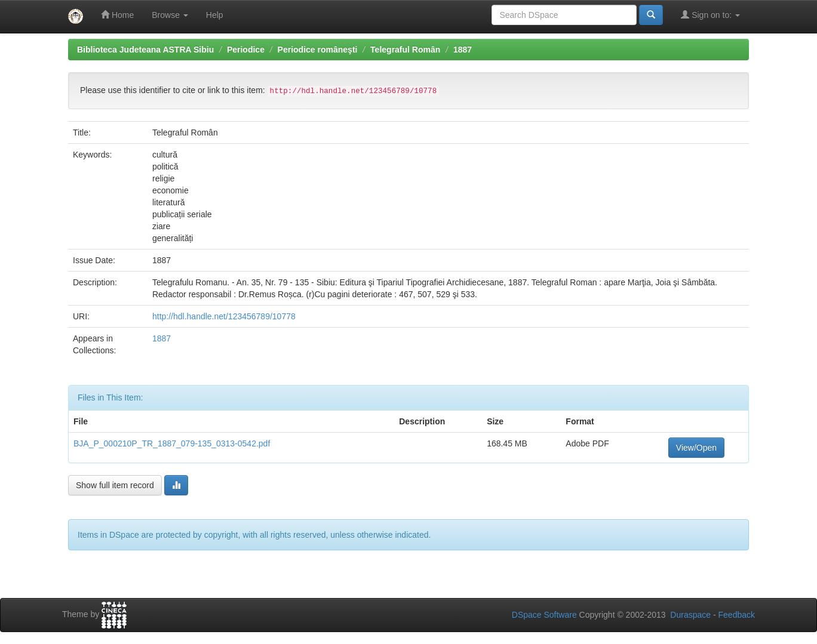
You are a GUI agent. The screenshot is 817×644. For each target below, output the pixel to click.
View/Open (696, 448)
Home (117, 15)
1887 (463, 50)
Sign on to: (710, 15)
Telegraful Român (405, 50)
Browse (170, 15)
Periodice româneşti (318, 50)
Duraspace (690, 615)
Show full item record (115, 485)
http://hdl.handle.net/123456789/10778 (224, 316)
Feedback (737, 615)
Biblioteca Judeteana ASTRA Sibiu (145, 50)
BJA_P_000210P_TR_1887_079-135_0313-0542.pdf (172, 443)
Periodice (246, 50)
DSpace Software (544, 615)
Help (215, 15)
